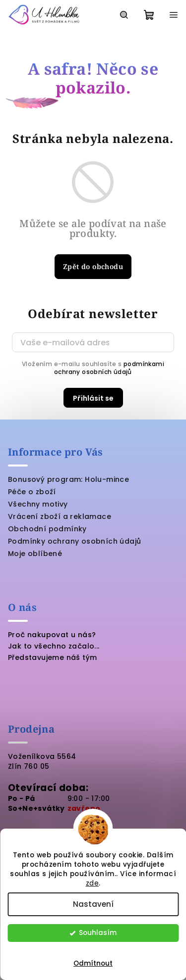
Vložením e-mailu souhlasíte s (93, 368)
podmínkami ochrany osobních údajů (109, 368)
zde (93, 883)
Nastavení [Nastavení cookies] (93, 904)
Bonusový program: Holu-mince (68, 479)
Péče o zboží (32, 492)
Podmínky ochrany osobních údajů (74, 541)
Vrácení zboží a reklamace (60, 516)
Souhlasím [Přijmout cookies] (98, 933)
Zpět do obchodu (93, 266)
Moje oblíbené (35, 554)
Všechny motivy (38, 504)
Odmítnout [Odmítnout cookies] (93, 963)
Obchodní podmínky (47, 529)
